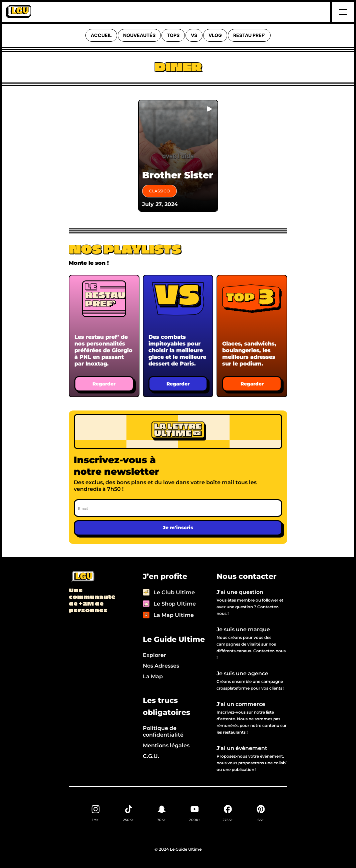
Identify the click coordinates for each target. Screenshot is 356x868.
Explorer (154, 655)
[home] (19, 12)
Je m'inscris (178, 528)
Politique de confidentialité (163, 731)
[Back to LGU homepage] (82, 577)
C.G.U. (151, 756)
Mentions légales (166, 745)
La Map (153, 676)
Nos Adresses (161, 666)
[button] (342, 12)
